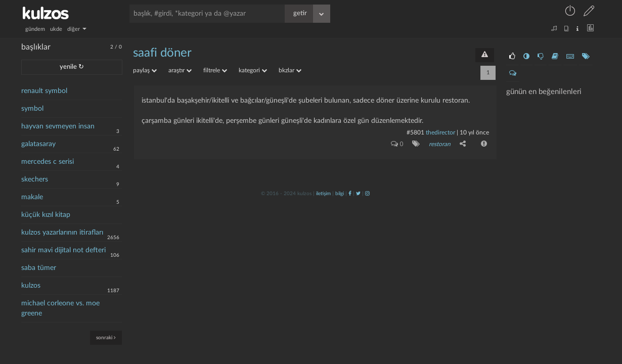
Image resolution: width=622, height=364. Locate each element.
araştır (180, 70)
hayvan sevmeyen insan (58, 126)
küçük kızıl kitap (46, 215)
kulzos (31, 286)
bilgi (340, 194)
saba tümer (39, 268)
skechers (35, 179)
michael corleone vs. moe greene (60, 308)
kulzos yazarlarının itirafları (62, 233)
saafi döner (162, 53)
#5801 (415, 132)
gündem (35, 29)
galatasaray (38, 144)
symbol (32, 109)
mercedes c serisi (48, 162)
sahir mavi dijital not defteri (63, 250)
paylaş (145, 70)
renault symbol (44, 91)
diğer (77, 29)
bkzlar (290, 70)
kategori (253, 70)
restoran (440, 144)
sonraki (106, 337)
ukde (56, 29)
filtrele (215, 70)
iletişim (323, 194)
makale (32, 197)
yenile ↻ (72, 67)
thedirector (440, 132)
